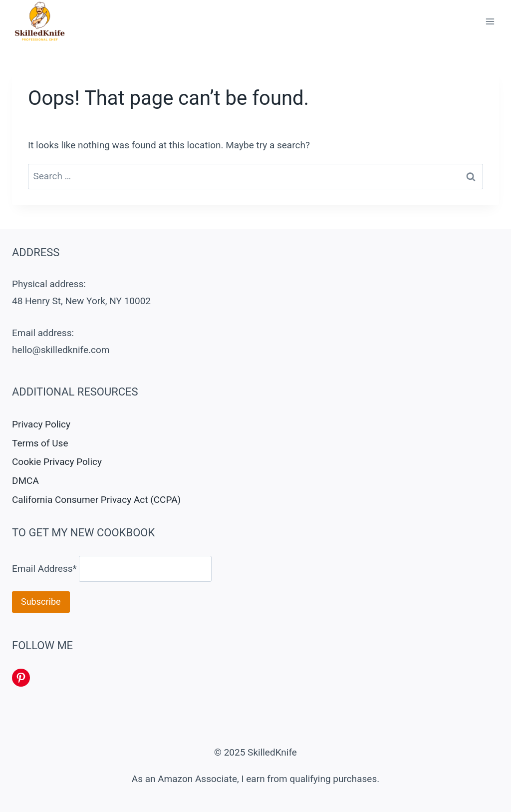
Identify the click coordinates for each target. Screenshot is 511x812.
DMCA (25, 481)
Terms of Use (40, 443)
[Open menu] (490, 22)
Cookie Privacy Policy (57, 462)
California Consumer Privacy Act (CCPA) (96, 500)
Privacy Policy (41, 424)
